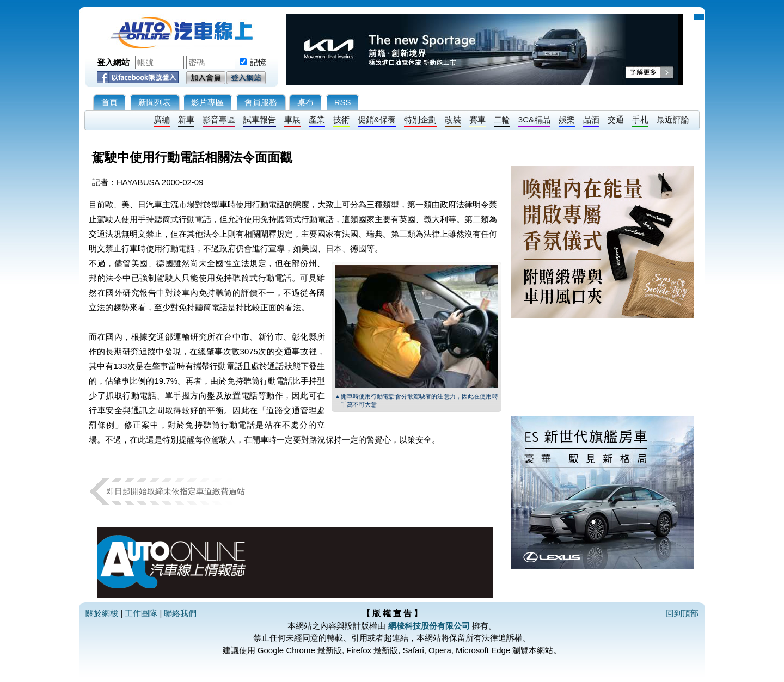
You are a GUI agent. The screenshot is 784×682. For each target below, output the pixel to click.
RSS (343, 102)
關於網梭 (102, 613)
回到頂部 (682, 613)
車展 (292, 119)
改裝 (453, 119)
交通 (616, 119)
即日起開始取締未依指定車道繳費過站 (176, 491)
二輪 (502, 119)
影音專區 (219, 119)
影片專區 (207, 102)
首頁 (109, 102)
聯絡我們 (180, 613)
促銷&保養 (377, 119)
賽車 (477, 119)
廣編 (162, 119)
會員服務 (261, 102)
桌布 (305, 102)
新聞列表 (155, 102)
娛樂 (567, 119)
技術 (341, 119)
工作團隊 (141, 613)
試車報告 (260, 119)
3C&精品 (534, 119)
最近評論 (673, 119)
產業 (317, 119)
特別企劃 (420, 119)
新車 (186, 119)
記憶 (258, 62)
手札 (640, 119)
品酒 (591, 119)
